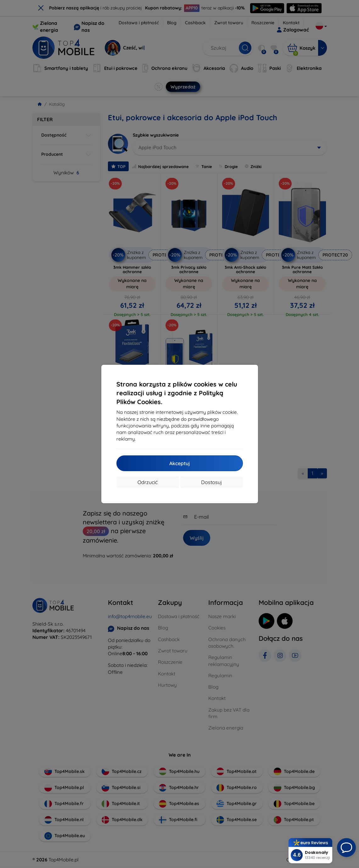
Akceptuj (179, 463)
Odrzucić (148, 482)
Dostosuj (211, 482)
